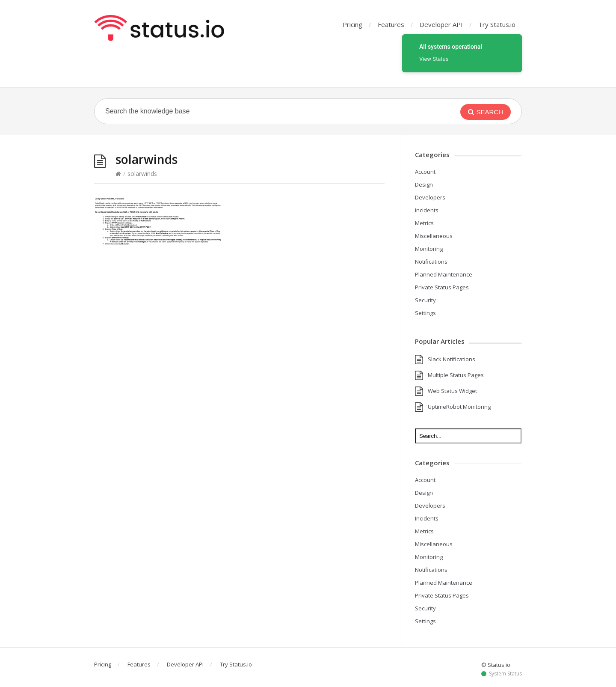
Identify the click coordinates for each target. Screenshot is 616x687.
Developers (430, 197)
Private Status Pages (442, 287)
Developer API (441, 24)
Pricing (352, 24)
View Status (434, 59)
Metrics (424, 223)
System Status (505, 674)
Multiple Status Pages (456, 375)
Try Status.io (497, 24)
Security (425, 300)
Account (425, 172)
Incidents (427, 210)
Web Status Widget (452, 391)
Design (424, 184)
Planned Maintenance (444, 274)
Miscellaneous (434, 236)
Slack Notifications (452, 359)
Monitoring (429, 249)
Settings (425, 313)
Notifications (431, 262)
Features (391, 24)
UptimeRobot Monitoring (459, 407)
